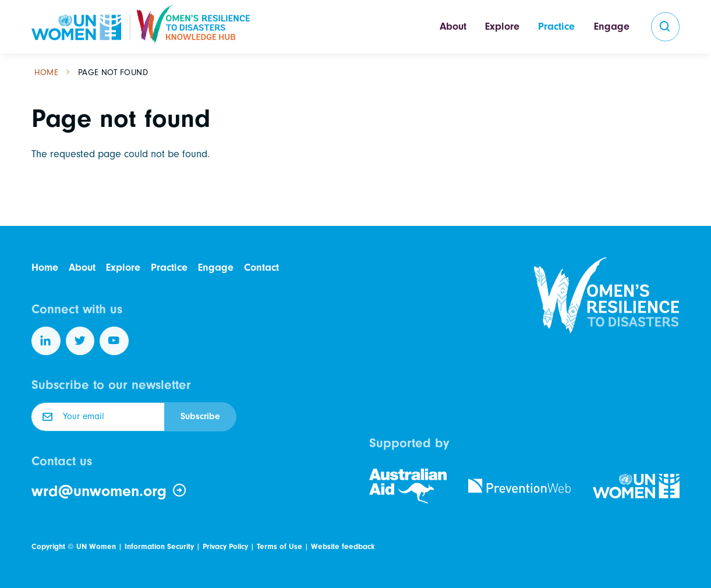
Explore (502, 26)
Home (47, 72)
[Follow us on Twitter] (80, 341)
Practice (556, 26)
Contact (261, 268)
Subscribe (200, 416)
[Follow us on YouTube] (114, 341)
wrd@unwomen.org (109, 491)
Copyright (48, 546)
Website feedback (343, 546)
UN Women (96, 546)
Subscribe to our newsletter (111, 385)
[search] (666, 27)
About (453, 26)
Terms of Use (280, 546)
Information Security (159, 546)
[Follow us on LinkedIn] (46, 341)
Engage (612, 26)
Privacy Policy (225, 546)
